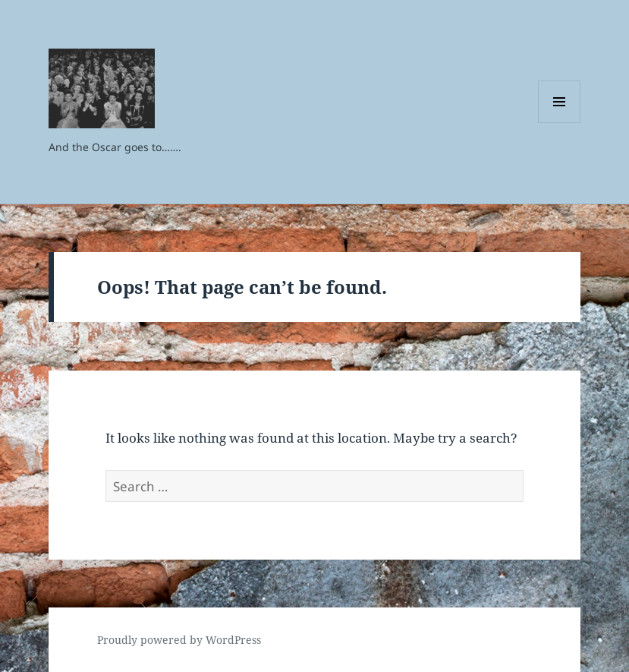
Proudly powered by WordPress (179, 640)
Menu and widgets (560, 123)
